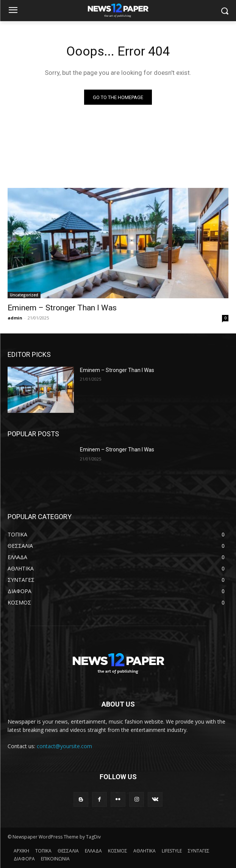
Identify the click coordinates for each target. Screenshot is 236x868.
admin (15, 318)
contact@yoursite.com (64, 746)
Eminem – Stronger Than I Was (62, 308)
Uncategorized (24, 295)
